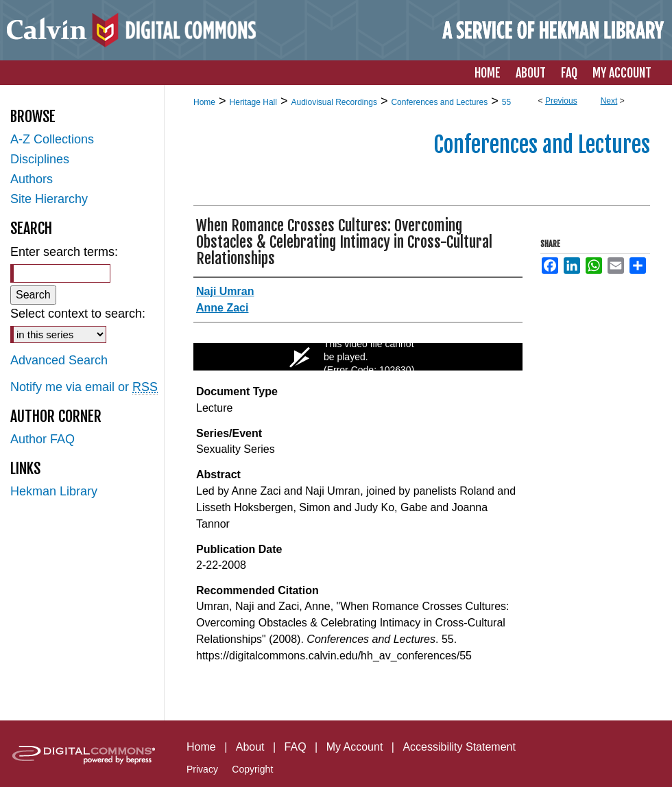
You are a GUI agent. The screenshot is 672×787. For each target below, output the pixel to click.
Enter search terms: (64, 252)
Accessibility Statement (459, 747)
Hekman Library (54, 491)
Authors (32, 179)
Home (204, 102)
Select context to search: (78, 314)
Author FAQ (43, 439)
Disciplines (40, 159)
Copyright (252, 769)
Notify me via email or (84, 387)
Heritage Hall (253, 102)
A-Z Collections (52, 139)
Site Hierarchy (49, 199)
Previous (561, 101)
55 (506, 102)
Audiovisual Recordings (334, 102)
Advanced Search (59, 360)
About (250, 747)
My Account (355, 747)
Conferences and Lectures (439, 102)
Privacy (202, 769)
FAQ (296, 747)
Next (609, 101)
